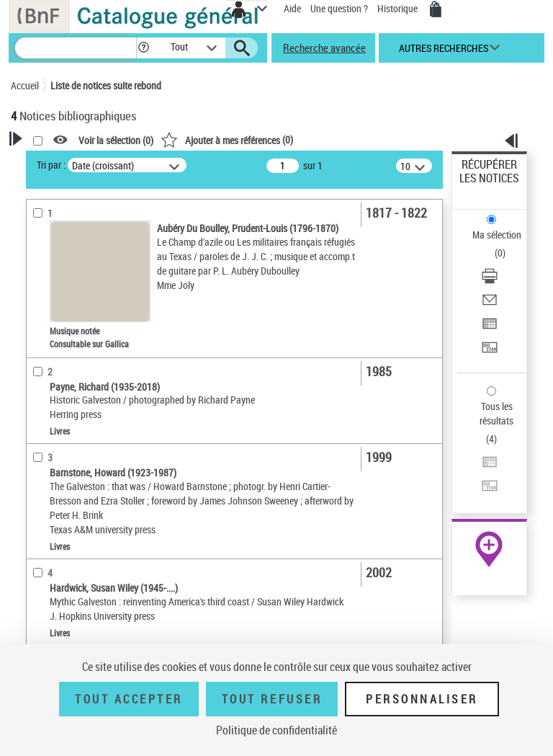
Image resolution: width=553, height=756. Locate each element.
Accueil (25, 85)
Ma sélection (497, 235)
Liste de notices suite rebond (106, 85)
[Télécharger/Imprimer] (490, 281)
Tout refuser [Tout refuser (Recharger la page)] (272, 699)
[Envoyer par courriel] (490, 304)
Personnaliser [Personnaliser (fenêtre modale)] (422, 699)
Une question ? (339, 8)
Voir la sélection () (116, 140)
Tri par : (51, 165)
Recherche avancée (324, 48)
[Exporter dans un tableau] (490, 328)
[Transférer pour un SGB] (490, 352)
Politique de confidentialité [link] (276, 730)
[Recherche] (76, 48)
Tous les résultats (496, 413)
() (227, 139)
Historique (399, 8)
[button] (144, 48)
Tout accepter (129, 699)
